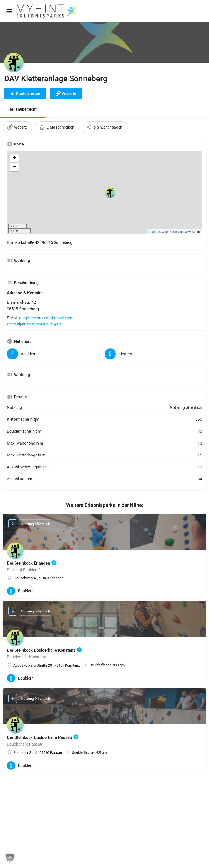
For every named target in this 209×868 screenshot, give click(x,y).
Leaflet (153, 232)
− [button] (15, 167)
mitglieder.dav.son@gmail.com (46, 318)
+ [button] (15, 159)
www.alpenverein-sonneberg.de (34, 323)
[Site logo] (48, 11)
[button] (10, 858)
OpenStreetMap (173, 232)
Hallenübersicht (22, 109)
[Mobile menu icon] (9, 11)
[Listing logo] (14, 63)
